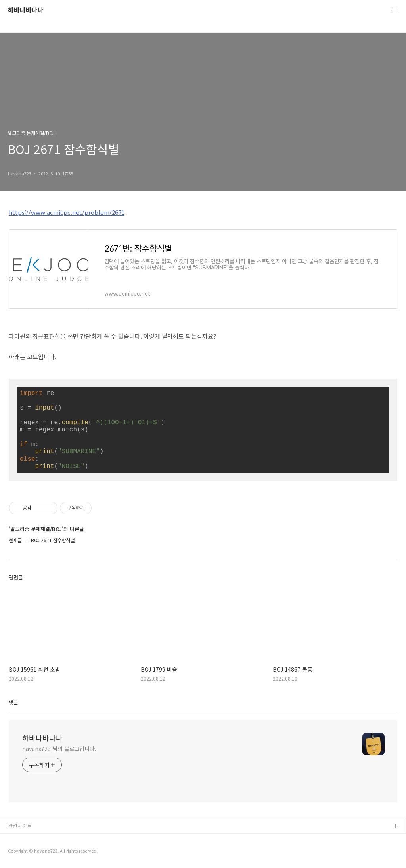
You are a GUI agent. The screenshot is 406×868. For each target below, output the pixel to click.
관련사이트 (20, 826)
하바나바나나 (26, 10)
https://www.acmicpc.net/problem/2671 (67, 212)
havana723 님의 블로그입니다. (59, 749)
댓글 (13, 702)
